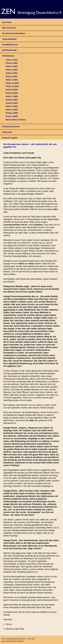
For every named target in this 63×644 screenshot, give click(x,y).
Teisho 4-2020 (12, 106)
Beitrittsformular (9, 50)
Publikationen (8, 56)
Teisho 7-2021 (12, 60)
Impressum (7, 132)
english (14, 138)
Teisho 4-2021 (12, 70)
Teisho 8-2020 (12, 93)
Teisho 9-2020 (12, 90)
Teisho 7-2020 (12, 96)
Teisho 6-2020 (12, 100)
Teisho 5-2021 (12, 66)
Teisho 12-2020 (12, 83)
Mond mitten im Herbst (16, 120)
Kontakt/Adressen (10, 45)
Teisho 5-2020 (12, 103)
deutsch (6, 138)
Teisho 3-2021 (12, 73)
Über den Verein (9, 28)
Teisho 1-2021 (12, 80)
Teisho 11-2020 (12, 86)
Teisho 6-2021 (12, 63)
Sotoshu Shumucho (11, 127)
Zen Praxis (7, 22)
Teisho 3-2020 (12, 110)
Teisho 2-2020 (12, 113)
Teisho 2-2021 (12, 76)
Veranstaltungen (9, 39)
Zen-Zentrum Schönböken (14, 33)
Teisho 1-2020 (12, 116)
